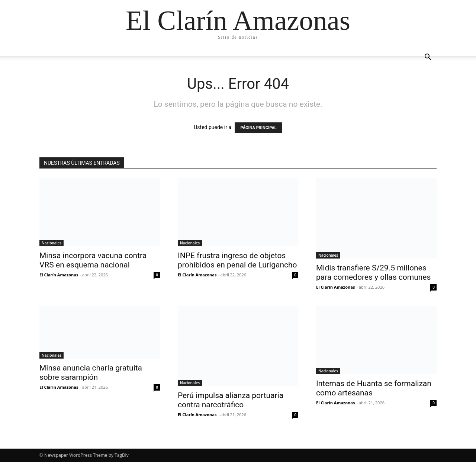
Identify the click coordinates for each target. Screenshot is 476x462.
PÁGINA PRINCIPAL (258, 128)
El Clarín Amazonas (59, 275)
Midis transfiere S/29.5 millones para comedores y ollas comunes (373, 272)
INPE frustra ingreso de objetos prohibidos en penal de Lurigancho (237, 260)
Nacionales (52, 243)
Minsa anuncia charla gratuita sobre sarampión (91, 373)
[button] (428, 58)
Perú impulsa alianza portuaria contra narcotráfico (231, 400)
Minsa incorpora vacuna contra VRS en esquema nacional (93, 260)
